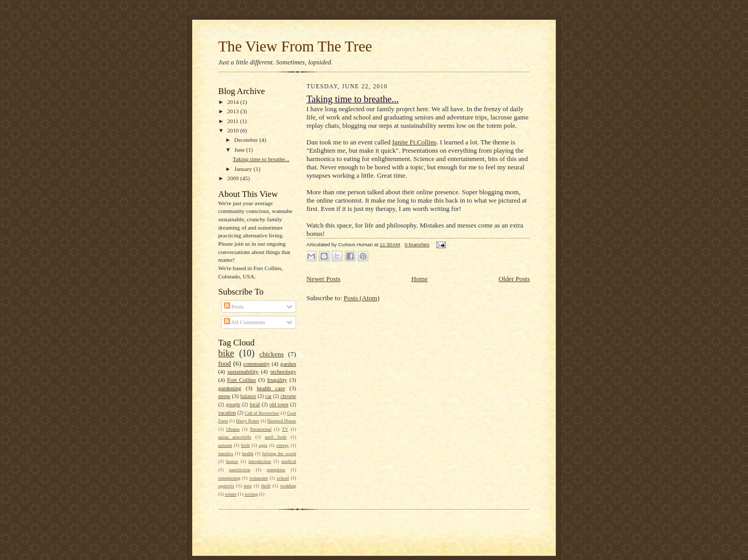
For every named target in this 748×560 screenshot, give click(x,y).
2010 (233, 130)
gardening (230, 388)
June (240, 150)
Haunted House (282, 421)
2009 (233, 178)
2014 (233, 102)
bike (226, 353)
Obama (233, 429)
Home (420, 279)
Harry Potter (248, 421)
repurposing (229, 478)
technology (283, 371)
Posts (234, 306)
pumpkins (276, 470)
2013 (233, 111)
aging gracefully (235, 437)
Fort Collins (241, 380)
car (268, 396)
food (225, 363)
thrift (266, 486)
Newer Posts (323, 279)
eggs (263, 445)
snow (224, 396)
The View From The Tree (295, 46)
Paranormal (261, 429)
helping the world (279, 454)
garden (288, 364)
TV (285, 429)
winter (231, 494)
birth (245, 445)
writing (251, 494)
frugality (277, 380)
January (244, 169)
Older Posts (514, 279)
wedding (288, 486)
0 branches (417, 244)
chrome (288, 396)
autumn (225, 445)
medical (289, 461)
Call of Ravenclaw (262, 413)
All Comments (245, 322)
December (247, 140)
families (226, 454)
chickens (271, 354)
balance (249, 396)
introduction (260, 461)
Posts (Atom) (362, 298)
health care (271, 388)
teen (248, 486)
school (283, 478)
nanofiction (240, 470)
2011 (233, 121)
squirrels (226, 486)
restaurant (258, 478)
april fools (276, 437)
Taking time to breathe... (261, 159)
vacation (227, 413)
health (248, 454)
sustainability (243, 371)
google (233, 404)
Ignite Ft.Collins (414, 142)
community (257, 364)
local (255, 404)
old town (279, 404)
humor (232, 461)
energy (283, 445)
